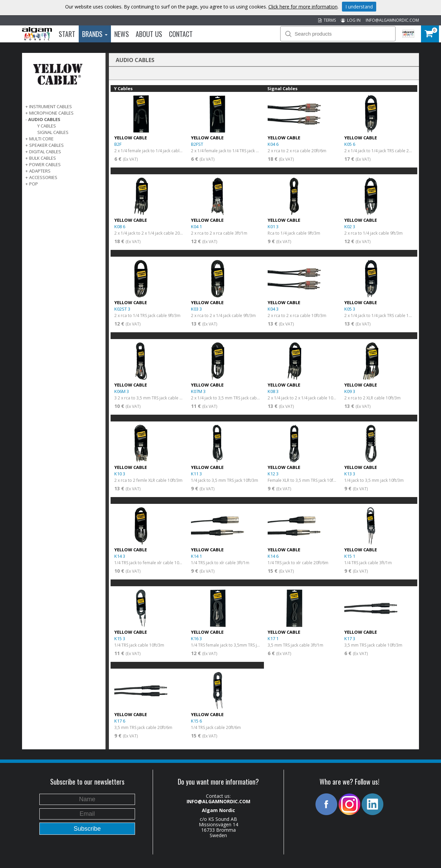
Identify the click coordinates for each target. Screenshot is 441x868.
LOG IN (351, 20)
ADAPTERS (40, 171)
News (122, 34)
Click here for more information (303, 7)
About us (149, 34)
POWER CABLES (45, 164)
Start (67, 34)
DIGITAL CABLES (45, 152)
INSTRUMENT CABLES (51, 106)
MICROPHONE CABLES (51, 113)
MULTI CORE (41, 139)
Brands (95, 34)
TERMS (327, 20)
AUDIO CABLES (44, 119)
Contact (181, 34)
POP (34, 184)
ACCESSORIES (43, 177)
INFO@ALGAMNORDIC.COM (392, 20)
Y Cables (47, 126)
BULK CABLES (43, 158)
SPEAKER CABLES (46, 145)
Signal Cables (53, 132)
